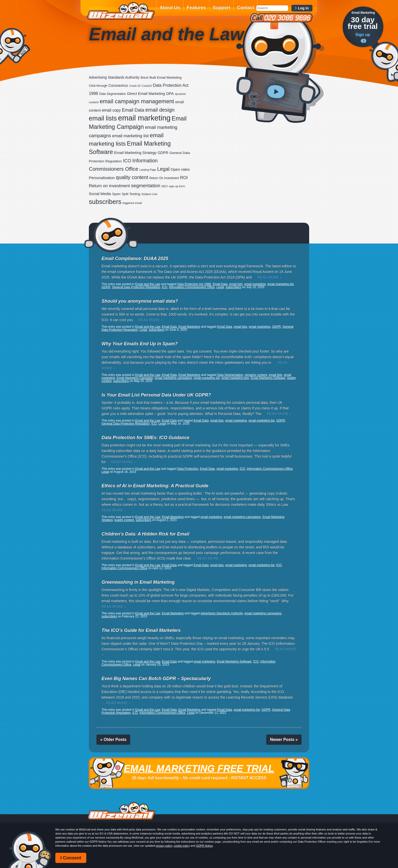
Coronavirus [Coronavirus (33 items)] (118, 85)
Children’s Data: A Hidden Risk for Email (145, 534)
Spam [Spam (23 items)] (116, 194)
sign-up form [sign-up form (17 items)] (177, 186)
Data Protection (188, 469)
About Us (170, 8)
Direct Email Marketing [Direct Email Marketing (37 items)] (146, 94)
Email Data (220, 284)
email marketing (255, 284)
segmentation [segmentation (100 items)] (146, 186)
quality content (124, 520)
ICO (164, 287)
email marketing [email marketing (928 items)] (144, 118)
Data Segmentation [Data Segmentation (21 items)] (113, 94)
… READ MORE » (267, 277)
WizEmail (121, 11)
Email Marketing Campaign (135, 378)
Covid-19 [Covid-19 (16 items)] (135, 86)
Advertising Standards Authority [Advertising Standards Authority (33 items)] (114, 77)
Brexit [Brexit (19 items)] (144, 78)
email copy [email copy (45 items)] (111, 110)
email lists (236, 284)
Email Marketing (189, 327)
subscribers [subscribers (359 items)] (105, 202)
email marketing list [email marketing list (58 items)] (130, 136)
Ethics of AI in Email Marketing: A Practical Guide (155, 486)
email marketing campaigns (173, 378)
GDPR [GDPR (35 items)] (163, 153)
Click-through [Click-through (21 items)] (98, 86)
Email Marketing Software (268, 378)
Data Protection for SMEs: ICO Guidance (145, 438)
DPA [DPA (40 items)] (170, 93)
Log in (303, 8)
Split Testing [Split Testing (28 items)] (131, 194)
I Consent (71, 858)
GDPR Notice (204, 846)
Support (221, 8)
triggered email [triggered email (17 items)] (132, 203)
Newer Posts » (284, 740)
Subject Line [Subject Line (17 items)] (149, 194)
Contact (246, 8)
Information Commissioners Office (192, 287)
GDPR (106, 287)
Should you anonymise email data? (140, 301)
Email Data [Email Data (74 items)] (133, 110)
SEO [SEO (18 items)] (165, 186)
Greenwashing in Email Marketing (138, 582)
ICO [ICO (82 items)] (127, 161)
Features (196, 8)
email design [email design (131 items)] (160, 110)
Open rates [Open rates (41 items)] (180, 169)
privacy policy (164, 846)
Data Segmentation (230, 375)
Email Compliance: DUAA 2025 (135, 258)
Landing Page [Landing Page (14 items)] (148, 170)
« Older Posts (113, 740)
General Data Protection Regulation (136, 287)
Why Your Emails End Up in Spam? (140, 344)
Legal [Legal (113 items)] (163, 169)
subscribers (233, 287)
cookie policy (182, 846)
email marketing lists (235, 378)
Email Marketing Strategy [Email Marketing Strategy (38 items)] (135, 153)
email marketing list (281, 284)
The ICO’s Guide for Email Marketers (141, 630)
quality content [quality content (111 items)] (132, 177)
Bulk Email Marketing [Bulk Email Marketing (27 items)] (166, 77)
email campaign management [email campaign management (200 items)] (137, 101)
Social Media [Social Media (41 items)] (100, 194)
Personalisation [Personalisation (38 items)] (102, 178)
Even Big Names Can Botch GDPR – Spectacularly (156, 679)
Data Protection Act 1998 (194, 284)
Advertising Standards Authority (222, 613)
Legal (220, 287)
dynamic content (256, 375)
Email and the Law (148, 284)
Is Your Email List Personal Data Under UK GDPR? (156, 395)
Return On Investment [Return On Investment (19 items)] (164, 178)
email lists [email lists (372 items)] (103, 118)
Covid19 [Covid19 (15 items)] (147, 86)
